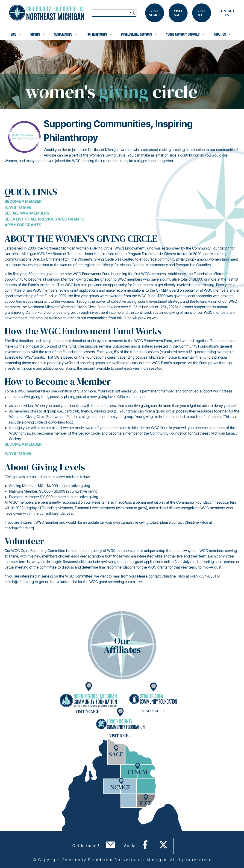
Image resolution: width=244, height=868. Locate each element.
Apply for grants (23, 225)
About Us (222, 34)
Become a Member (23, 201)
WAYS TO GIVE (18, 453)
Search (132, 13)
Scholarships (66, 34)
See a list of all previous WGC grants (44, 219)
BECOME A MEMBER (23, 444)
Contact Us (227, 13)
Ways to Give (18, 207)
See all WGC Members (27, 213)
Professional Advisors (139, 34)
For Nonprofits (99, 34)
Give (16, 34)
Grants (38, 34)
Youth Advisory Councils (185, 34)
